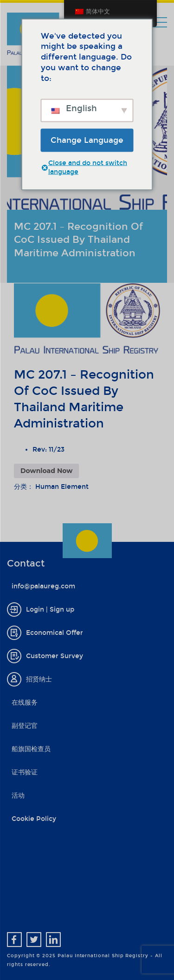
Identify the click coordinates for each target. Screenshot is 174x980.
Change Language (87, 140)
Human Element (62, 487)
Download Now (46, 471)
